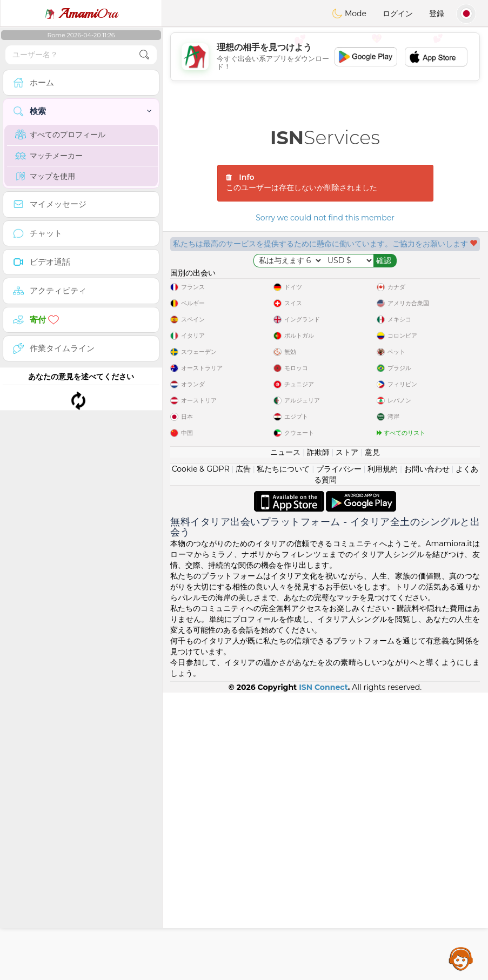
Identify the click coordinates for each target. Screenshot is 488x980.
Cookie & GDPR (201, 756)
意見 (372, 740)
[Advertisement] (325, 57)
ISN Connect (323, 975)
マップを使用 (45, 176)
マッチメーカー (49, 156)
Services (325, 137)
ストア (347, 740)
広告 (243, 756)
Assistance (461, 958)
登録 (437, 14)
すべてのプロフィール (60, 135)
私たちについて (283, 756)
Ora (81, 14)
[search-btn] (144, 55)
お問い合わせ (427, 756)
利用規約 (383, 756)
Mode (349, 14)
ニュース (285, 740)
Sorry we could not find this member (325, 218)
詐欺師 (318, 740)
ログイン (398, 14)
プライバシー (339, 756)
